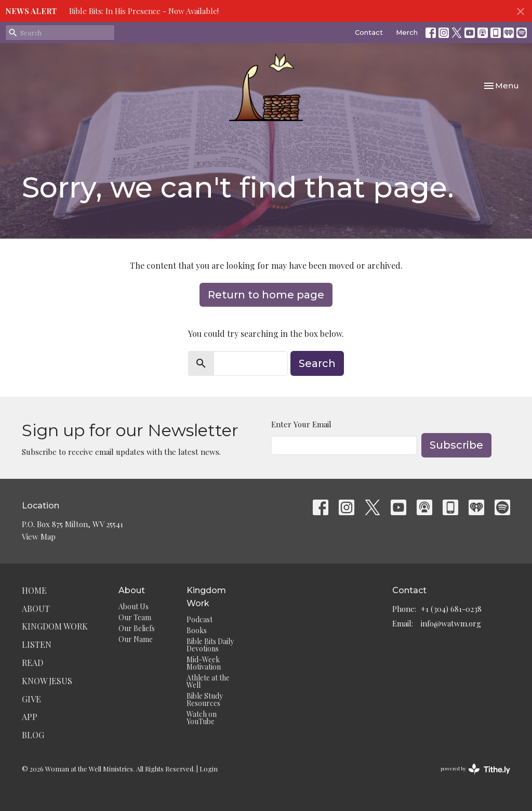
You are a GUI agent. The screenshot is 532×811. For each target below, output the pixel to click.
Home (34, 590)
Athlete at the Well (208, 681)
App (30, 717)
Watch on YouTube (202, 718)
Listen (37, 644)
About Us (134, 606)
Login (209, 769)
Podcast (199, 619)
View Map (39, 537)
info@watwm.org (451, 623)
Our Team (135, 617)
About (36, 609)
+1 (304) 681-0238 (451, 609)
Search (317, 363)
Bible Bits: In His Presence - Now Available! (144, 11)
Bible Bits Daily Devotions (210, 645)
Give (31, 699)
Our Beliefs (137, 628)
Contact (369, 32)
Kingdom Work (55, 626)
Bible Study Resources (205, 699)
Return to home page (266, 295)
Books (197, 630)
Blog (33, 735)
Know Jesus (47, 681)
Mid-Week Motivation (204, 663)
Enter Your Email (301, 424)
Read (32, 663)
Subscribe (456, 445)
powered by (475, 769)
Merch (407, 32)
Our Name (136, 639)
